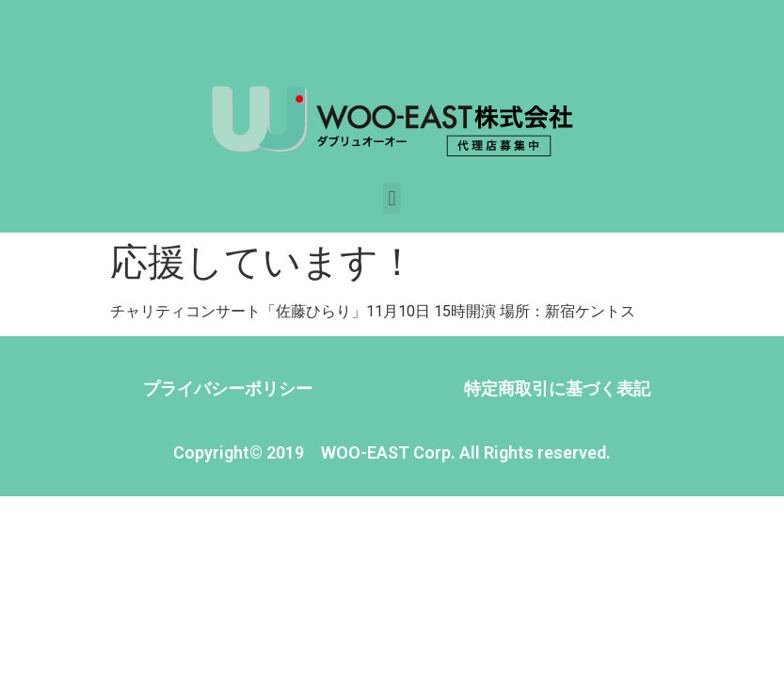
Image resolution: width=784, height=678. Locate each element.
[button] (392, 198)
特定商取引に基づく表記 (557, 388)
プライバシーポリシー (228, 388)
